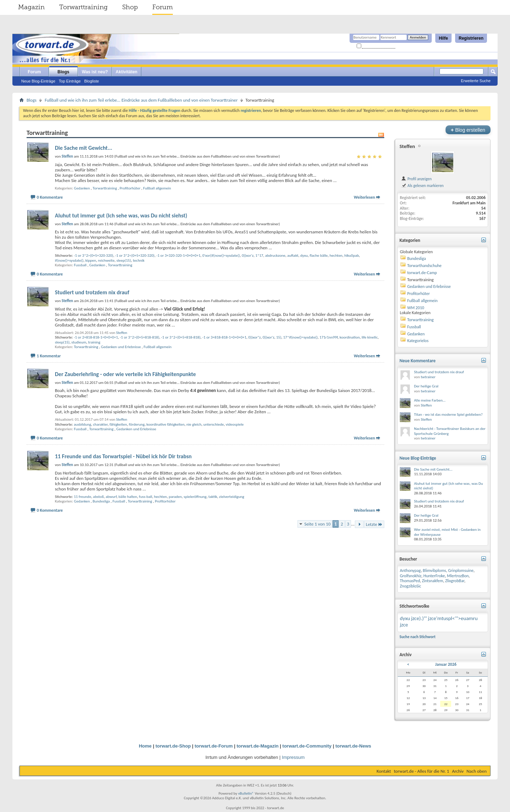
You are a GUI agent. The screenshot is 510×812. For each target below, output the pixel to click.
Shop (130, 7)
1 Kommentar (49, 356)
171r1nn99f (329, 337)
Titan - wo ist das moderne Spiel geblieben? (448, 414)
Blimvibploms (435, 570)
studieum (79, 342)
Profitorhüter (130, 188)
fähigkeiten (118, 424)
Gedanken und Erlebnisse (121, 347)
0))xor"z (254, 337)
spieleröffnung (195, 497)
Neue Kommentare (418, 361)
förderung (137, 424)
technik (139, 260)
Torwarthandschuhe (424, 266)
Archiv (458, 771)
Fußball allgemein (157, 188)
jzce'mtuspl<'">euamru (453, 618)
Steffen (122, 333)
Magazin (31, 7)
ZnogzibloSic (410, 586)
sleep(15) (124, 260)
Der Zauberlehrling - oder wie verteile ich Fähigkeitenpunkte (125, 374)
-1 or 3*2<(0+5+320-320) (135, 255)
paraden (175, 497)
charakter (100, 424)
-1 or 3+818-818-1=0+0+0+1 (224, 337)
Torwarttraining (83, 7)
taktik (213, 497)
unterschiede (214, 424)
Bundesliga (101, 501)
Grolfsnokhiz (411, 576)
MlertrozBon (458, 576)
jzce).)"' (419, 618)
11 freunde (82, 497)
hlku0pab (352, 255)
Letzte (374, 524)
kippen (91, 260)
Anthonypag (410, 570)
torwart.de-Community (307, 746)
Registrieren (471, 38)
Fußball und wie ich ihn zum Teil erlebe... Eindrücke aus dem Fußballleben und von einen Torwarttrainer (141, 100)
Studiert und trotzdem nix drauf (92, 292)
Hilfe (443, 38)
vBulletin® (246, 793)
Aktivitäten (127, 72)
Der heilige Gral (426, 386)
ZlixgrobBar (455, 581)
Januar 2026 (446, 664)
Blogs (63, 72)
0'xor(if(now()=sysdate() (221, 255)
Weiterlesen (364, 197)
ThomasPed (410, 581)
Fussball (80, 265)
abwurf (111, 497)
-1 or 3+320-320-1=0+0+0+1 (178, 255)
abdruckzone (275, 255)
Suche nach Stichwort (418, 637)
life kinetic (370, 337)
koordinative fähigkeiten (166, 424)
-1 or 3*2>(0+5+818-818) (139, 337)
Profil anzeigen (416, 179)
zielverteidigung (232, 497)
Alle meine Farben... (430, 400)
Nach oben (477, 771)
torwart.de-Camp (422, 273)
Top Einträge (70, 81)
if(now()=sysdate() (69, 260)
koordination (350, 337)
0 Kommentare (50, 197)
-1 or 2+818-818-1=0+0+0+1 (96, 337)
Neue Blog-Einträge (38, 81)
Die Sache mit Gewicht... (84, 148)
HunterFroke (434, 576)
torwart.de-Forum (214, 746)
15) (279, 337)
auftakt (293, 255)
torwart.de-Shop (173, 746)
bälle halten (128, 497)
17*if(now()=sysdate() (301, 337)
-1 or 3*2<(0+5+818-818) (181, 337)
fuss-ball (145, 497)
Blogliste (92, 81)
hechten (336, 255)
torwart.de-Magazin (257, 746)
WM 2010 (416, 308)
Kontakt (384, 771)
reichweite (106, 260)
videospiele (235, 424)
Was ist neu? (95, 72)
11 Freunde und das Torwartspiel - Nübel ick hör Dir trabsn (123, 456)
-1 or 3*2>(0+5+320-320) (93, 255)
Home (145, 746)
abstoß (98, 497)
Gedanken (82, 188)
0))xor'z (248, 255)
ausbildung (82, 424)
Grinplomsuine (461, 570)
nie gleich (194, 424)
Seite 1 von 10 (317, 524)
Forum (163, 7)
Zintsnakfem (432, 581)
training (94, 342)
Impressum (293, 757)
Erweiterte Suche (476, 81)
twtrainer (428, 377)
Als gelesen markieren (422, 186)
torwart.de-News (353, 746)
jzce (404, 625)
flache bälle (319, 255)
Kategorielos (418, 341)
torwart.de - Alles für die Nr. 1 (421, 771)
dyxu (304, 255)
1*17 (259, 255)
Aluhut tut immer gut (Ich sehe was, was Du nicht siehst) (121, 215)
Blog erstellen (468, 130)
